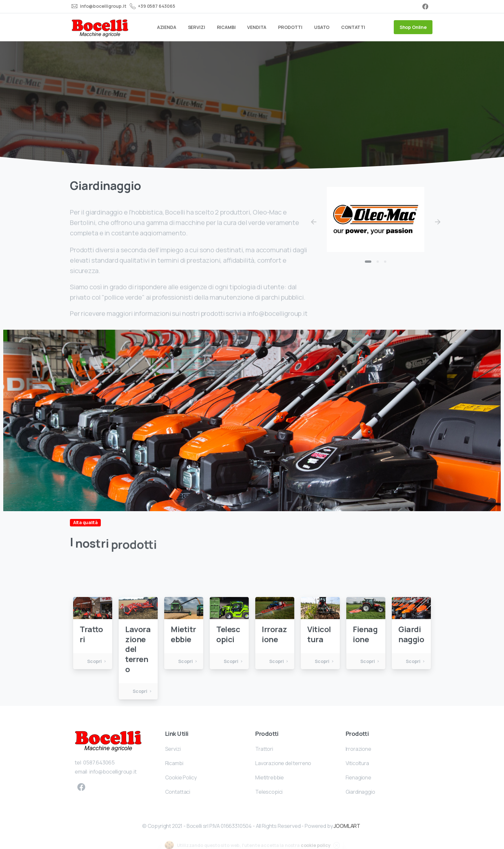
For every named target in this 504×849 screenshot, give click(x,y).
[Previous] (313, 222)
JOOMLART (347, 826)
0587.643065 (99, 771)
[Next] (438, 222)
